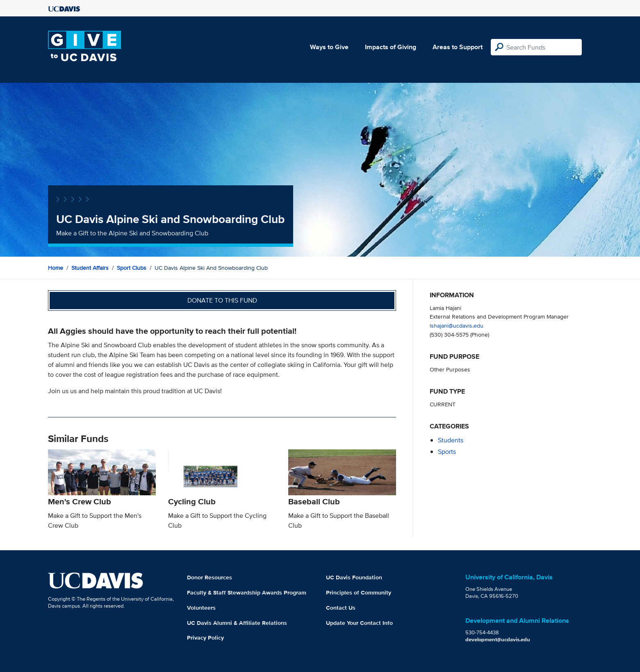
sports (447, 452)
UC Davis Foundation (354, 577)
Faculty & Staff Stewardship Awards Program (247, 592)
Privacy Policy (205, 638)
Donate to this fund (222, 300)
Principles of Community (359, 592)
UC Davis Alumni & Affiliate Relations (237, 623)
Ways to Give (329, 47)
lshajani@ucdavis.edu (457, 325)
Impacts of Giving (391, 47)
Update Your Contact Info (359, 623)
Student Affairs (90, 268)
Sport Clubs (132, 268)
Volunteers (201, 608)
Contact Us (341, 608)
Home (56, 268)
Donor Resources (210, 577)
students (451, 440)
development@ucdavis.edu (498, 639)
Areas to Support (458, 47)
